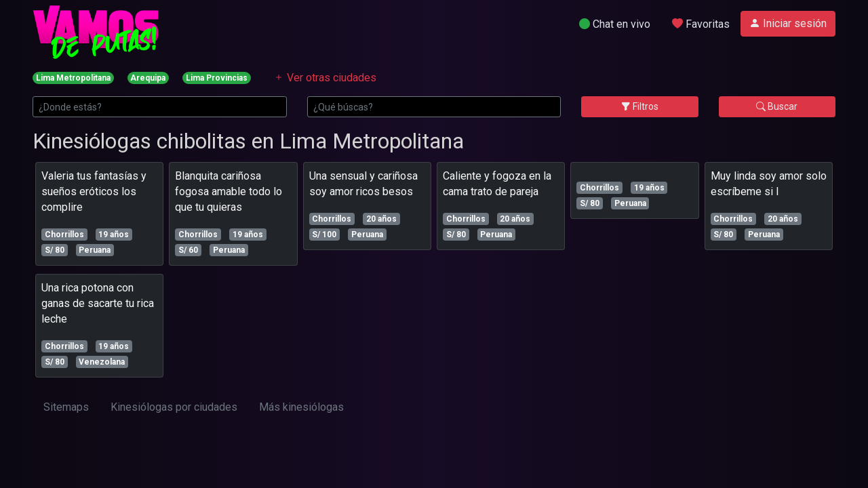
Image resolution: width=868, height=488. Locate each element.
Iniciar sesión (788, 23)
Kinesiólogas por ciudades (174, 407)
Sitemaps (66, 407)
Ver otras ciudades (325, 78)
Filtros (640, 106)
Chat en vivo (615, 24)
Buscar (777, 106)
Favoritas (701, 24)
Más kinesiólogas (301, 407)
